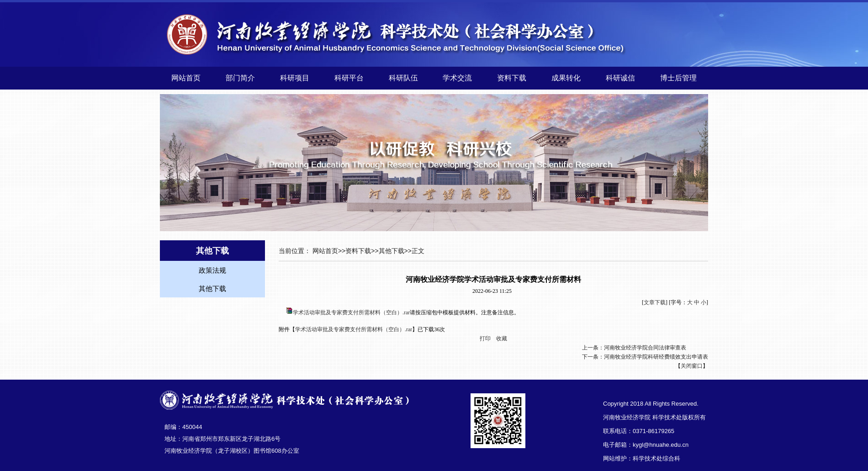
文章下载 (655, 302)
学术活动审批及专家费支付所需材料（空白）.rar (351, 312)
